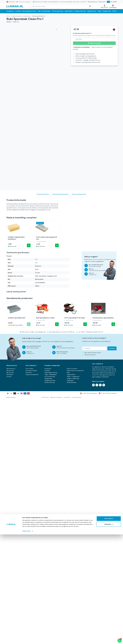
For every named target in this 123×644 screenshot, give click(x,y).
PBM (68, 618)
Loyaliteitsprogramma (32, 620)
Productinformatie (43, 417)
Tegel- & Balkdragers (44, 11)
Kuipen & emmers (72, 614)
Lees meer (77, 39)
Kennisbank (10, 620)
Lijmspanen (10, 11)
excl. (112, 2)
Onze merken (29, 614)
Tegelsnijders (69, 11)
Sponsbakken (27, 16)
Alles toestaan (109, 628)
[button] (29, 479)
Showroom (102, 2)
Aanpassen (109, 634)
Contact (9, 621)
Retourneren (10, 616)
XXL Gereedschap (58, 11)
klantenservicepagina (97, 493)
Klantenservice (93, 2)
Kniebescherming (80, 11)
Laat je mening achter (79, 417)
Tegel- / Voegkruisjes (104, 11)
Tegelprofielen (92, 11)
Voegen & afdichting (16, 16)
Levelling (18, 11)
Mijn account (10, 618)
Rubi (18, 22)
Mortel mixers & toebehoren (75, 616)
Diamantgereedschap (29, 11)
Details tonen (26, 641)
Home (8, 16)
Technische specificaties (60, 417)
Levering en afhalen (31, 616)
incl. (108, 2)
